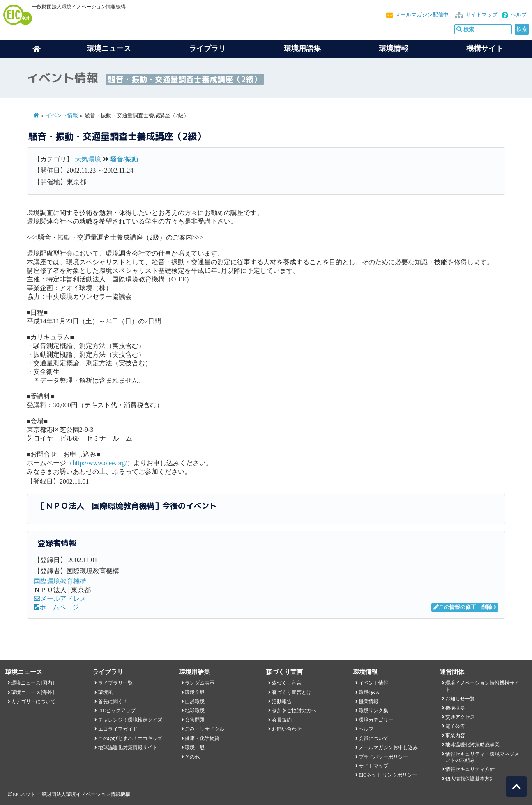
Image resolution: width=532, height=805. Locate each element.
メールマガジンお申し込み (388, 747)
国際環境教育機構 (60, 581)
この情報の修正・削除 (463, 607)
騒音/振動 (124, 159)
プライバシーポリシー (383, 757)
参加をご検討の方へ (294, 710)
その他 (192, 757)
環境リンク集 (373, 710)
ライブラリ (207, 48)
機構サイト (485, 48)
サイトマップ (481, 15)
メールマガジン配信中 (422, 15)
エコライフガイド (118, 729)
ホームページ (56, 607)
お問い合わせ (287, 729)
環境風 (106, 692)
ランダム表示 (200, 683)
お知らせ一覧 (460, 699)
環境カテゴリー (376, 720)
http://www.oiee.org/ (100, 463)
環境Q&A (369, 692)
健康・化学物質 (202, 738)
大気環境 (88, 159)
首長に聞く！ (113, 701)
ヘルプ (519, 15)
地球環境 (195, 710)
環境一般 (195, 747)
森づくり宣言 (287, 683)
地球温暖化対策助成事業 (472, 745)
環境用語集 (302, 48)
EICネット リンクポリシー (388, 775)
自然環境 (195, 701)
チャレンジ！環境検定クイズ (130, 720)
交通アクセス (460, 717)
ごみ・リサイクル (205, 729)
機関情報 (368, 701)
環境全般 (195, 692)
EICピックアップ (117, 710)
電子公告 (455, 726)
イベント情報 (62, 115)
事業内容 (455, 736)
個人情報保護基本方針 (470, 779)
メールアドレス (60, 599)
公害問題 (195, 720)
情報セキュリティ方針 (470, 769)
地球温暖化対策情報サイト (128, 747)
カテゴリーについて (33, 701)
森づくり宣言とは (292, 692)
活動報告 (282, 701)
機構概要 (455, 708)
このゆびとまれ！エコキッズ (130, 738)
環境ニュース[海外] (32, 692)
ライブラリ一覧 (115, 683)
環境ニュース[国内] (32, 683)
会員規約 (282, 720)
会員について (373, 738)
